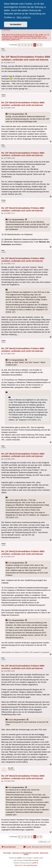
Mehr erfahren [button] (24, 17)
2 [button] (25, 45)
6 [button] (38, 45)
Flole (10, 114)
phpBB (19, 858)
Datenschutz (44, 853)
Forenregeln (6, 30)
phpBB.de (35, 863)
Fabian (11, 720)
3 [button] (28, 45)
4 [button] (32, 45)
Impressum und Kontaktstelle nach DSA (26, 853)
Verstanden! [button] (16, 24)
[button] (19, 45)
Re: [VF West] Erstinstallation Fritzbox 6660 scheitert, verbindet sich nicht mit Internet (26, 58)
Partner (26, 854)
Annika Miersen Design (32, 860)
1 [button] (22, 45)
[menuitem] (27, 847)
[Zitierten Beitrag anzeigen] (26, 114)
